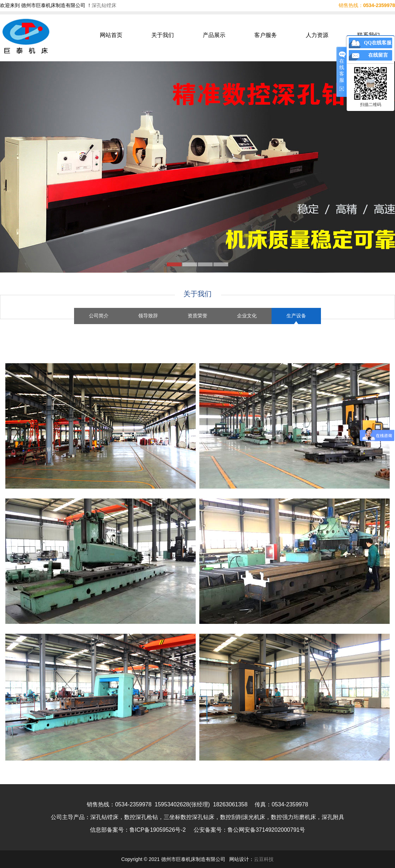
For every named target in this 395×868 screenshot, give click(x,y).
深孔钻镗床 (104, 5)
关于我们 (163, 35)
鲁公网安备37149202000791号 (266, 830)
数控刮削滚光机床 (243, 817)
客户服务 (266, 35)
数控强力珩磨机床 (293, 817)
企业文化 (247, 316)
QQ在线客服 (378, 43)
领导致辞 (148, 316)
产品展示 (214, 35)
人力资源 (317, 35)
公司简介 (99, 316)
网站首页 (111, 35)
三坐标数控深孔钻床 (189, 817)
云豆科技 (264, 859)
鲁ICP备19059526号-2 (158, 830)
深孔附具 (333, 817)
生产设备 (296, 316)
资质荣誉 (197, 316)
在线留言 (378, 55)
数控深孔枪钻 (141, 817)
